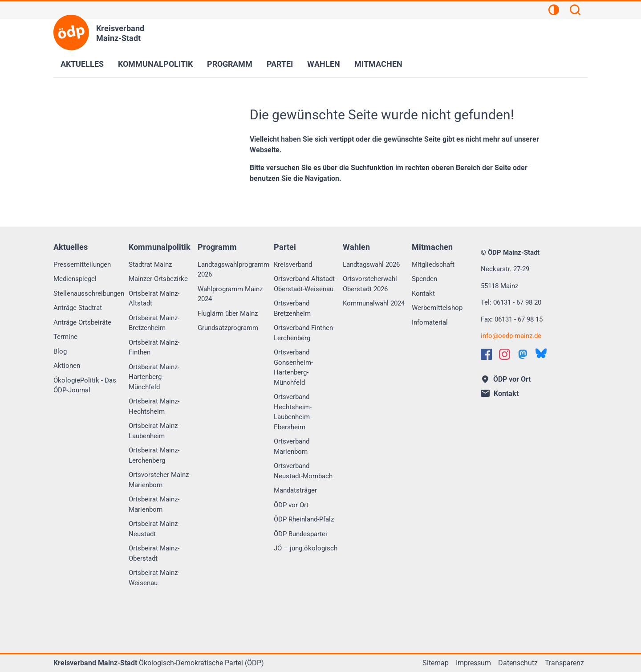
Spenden (424, 279)
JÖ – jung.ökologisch (306, 548)
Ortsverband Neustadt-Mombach (303, 471)
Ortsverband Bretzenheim (292, 308)
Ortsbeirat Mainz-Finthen (154, 348)
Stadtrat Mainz (150, 265)
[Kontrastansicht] (554, 11)
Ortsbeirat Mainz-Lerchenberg (154, 455)
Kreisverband (293, 265)
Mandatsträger (295, 490)
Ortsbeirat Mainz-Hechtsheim (154, 406)
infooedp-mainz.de (511, 336)
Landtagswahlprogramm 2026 (233, 270)
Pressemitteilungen (82, 265)
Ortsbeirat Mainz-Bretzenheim (154, 323)
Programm (230, 64)
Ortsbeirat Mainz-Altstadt (154, 299)
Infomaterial (430, 322)
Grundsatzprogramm (228, 328)
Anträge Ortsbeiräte (82, 322)
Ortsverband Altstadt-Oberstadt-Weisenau (305, 284)
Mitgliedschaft (433, 265)
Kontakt (423, 293)
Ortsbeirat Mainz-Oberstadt (154, 553)
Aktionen (67, 366)
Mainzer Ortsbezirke (158, 279)
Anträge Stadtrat (78, 308)
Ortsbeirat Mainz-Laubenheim (154, 431)
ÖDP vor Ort (291, 505)
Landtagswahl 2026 (371, 265)
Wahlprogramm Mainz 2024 (230, 294)
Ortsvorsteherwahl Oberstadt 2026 (370, 284)
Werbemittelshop (437, 308)
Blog (60, 351)
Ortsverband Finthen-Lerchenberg (304, 333)
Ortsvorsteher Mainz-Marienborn (160, 480)
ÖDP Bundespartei (300, 534)
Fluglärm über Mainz (228, 314)
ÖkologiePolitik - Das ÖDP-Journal (85, 385)
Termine (65, 337)
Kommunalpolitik (155, 64)
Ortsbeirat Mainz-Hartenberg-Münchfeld (154, 377)
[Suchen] (575, 11)
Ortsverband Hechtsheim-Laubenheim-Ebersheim (293, 412)
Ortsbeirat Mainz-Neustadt (154, 529)
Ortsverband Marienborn (292, 446)
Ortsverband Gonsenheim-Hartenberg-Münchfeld (293, 367)
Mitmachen (378, 64)
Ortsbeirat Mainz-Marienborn (154, 504)
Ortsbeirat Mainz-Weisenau (154, 578)
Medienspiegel (75, 279)
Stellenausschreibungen (89, 293)
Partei (280, 64)
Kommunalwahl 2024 (374, 303)
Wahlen (324, 64)
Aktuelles (82, 64)
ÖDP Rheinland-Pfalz (304, 519)
